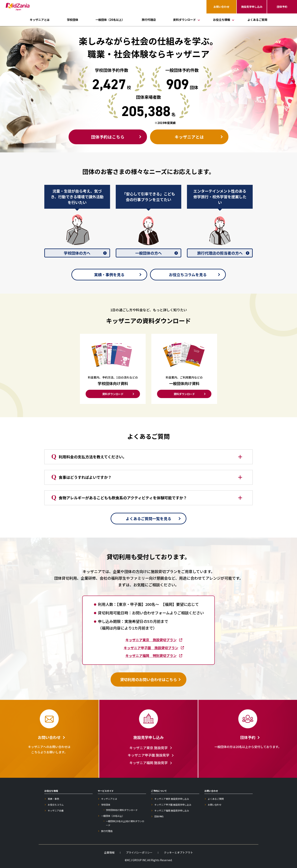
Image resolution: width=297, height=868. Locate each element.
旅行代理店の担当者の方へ (220, 253)
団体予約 (282, 7)
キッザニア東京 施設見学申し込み (172, 799)
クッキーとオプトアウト (178, 852)
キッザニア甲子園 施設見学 (148, 755)
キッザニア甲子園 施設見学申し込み (173, 805)
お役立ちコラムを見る (188, 275)
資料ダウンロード (113, 394)
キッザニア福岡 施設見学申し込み (172, 810)
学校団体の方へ (77, 253)
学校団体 (73, 20)
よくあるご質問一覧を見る (148, 519)
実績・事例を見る (109, 275)
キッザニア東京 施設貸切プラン (151, 640)
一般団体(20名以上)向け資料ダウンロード (125, 823)
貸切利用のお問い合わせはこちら (148, 679)
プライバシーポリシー (139, 852)
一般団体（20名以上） (110, 20)
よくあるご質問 (257, 20)
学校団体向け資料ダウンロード (122, 810)
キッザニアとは (40, 20)
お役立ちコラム (56, 805)
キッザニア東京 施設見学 (148, 748)
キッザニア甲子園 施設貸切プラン (151, 648)
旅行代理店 (149, 20)
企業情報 (109, 852)
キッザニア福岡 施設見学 (148, 763)
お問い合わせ (221, 7)
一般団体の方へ (148, 253)
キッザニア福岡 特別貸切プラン (151, 656)
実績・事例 (53, 799)
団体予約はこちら (108, 137)
